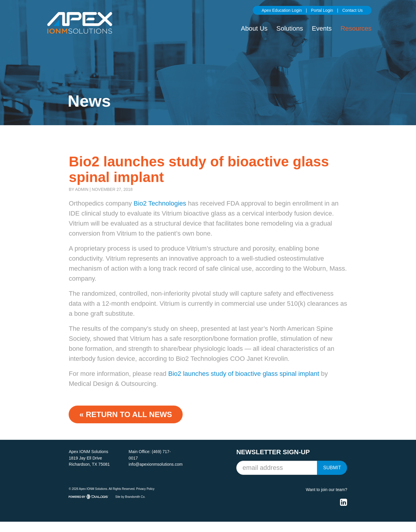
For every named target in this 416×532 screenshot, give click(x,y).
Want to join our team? (326, 490)
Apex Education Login (282, 10)
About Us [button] (254, 28)
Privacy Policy (145, 489)
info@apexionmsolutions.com (156, 464)
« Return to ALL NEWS (126, 421)
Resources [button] (356, 28)
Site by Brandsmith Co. (130, 497)
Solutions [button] (290, 28)
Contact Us (353, 10)
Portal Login (322, 10)
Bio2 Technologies (160, 210)
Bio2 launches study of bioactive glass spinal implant (244, 380)
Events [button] (322, 28)
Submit (332, 468)
